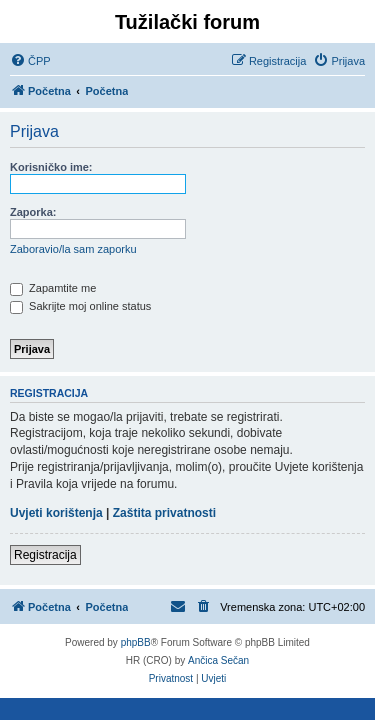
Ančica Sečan (218, 660)
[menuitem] (30, 61)
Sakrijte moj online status (80, 306)
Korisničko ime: (51, 167)
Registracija (45, 555)
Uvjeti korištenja (56, 513)
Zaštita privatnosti (164, 513)
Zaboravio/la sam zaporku (73, 249)
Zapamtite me (53, 288)
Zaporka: (33, 212)
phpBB (136, 642)
